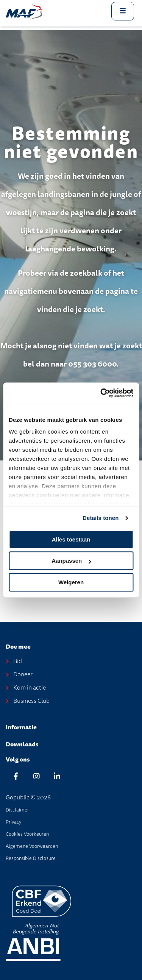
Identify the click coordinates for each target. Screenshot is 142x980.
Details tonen (101, 518)
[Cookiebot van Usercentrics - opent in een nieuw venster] (101, 393)
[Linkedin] (57, 776)
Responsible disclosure (31, 858)
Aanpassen (71, 561)
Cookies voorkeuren (27, 834)
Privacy (13, 822)
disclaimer (17, 810)
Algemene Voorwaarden (32, 846)
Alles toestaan (71, 539)
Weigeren (71, 582)
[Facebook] (16, 776)
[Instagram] (36, 776)
